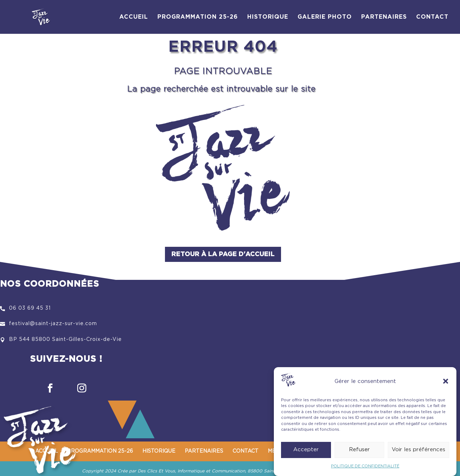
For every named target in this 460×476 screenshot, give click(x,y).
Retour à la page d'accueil (223, 254)
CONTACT (432, 17)
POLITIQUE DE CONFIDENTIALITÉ (365, 466)
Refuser (359, 450)
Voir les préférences (418, 450)
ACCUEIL (134, 17)
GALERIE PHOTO (325, 17)
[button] (446, 381)
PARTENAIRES (384, 17)
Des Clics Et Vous (156, 471)
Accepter (306, 450)
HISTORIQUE (268, 17)
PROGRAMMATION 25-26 (198, 17)
